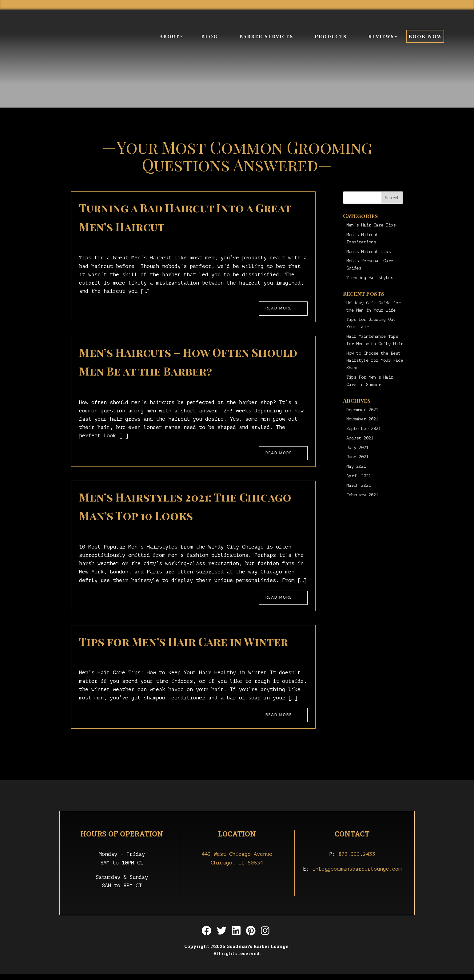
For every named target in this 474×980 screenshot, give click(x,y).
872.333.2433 (357, 861)
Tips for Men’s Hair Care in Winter (183, 646)
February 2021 (362, 495)
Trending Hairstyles (370, 278)
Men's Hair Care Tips (371, 225)
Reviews (381, 37)
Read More (281, 309)
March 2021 (359, 485)
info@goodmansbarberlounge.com (357, 875)
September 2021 (364, 429)
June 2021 (357, 457)
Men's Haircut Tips (368, 252)
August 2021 (360, 438)
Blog (209, 37)
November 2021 (362, 419)
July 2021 (357, 448)
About (169, 37)
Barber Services (266, 37)
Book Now (425, 37)
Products (331, 37)
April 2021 (359, 476)
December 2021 (362, 410)
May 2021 (356, 466)
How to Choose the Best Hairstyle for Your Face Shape (375, 361)
